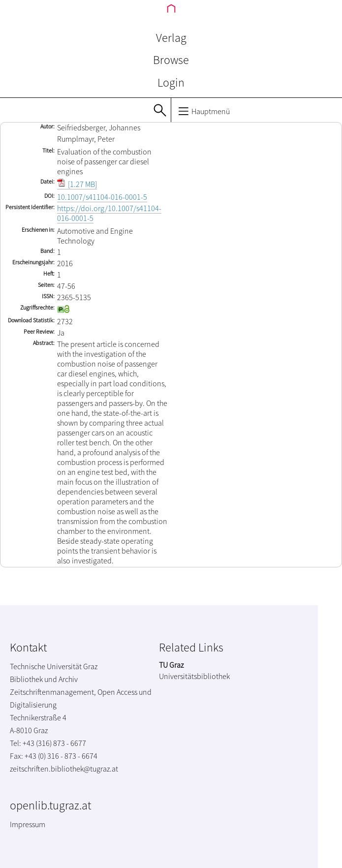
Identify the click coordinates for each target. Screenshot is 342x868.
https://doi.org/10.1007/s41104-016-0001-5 (109, 213)
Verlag (171, 38)
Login (171, 82)
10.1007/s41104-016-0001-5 (102, 197)
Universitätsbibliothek (194, 676)
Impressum (28, 824)
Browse (171, 60)
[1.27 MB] (77, 184)
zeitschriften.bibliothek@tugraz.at (64, 769)
